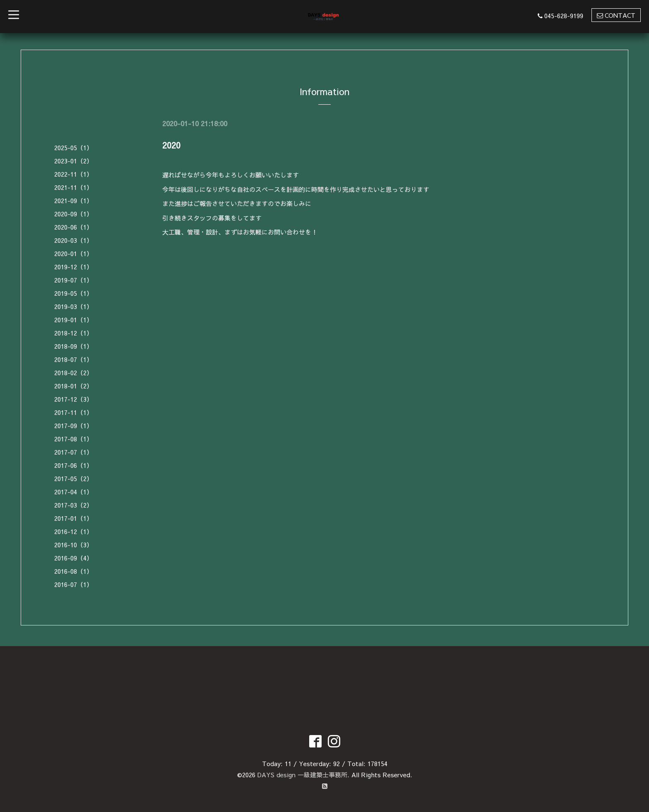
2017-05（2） (73, 478)
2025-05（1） (73, 147)
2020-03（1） (73, 240)
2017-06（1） (73, 465)
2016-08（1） (73, 571)
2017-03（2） (73, 505)
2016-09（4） (73, 558)
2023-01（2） (73, 161)
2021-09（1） (73, 200)
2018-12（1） (73, 333)
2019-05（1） (73, 293)
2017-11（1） (73, 412)
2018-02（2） (73, 372)
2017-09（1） (73, 425)
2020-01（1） (73, 253)
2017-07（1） (73, 452)
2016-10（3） (73, 545)
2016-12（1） (73, 531)
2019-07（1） (73, 280)
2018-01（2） (73, 386)
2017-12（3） (73, 399)
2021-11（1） (73, 187)
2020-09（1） (73, 214)
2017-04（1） (73, 492)
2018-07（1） (73, 359)
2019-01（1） (73, 320)
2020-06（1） (73, 227)
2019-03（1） (73, 306)
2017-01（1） (73, 518)
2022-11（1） (73, 174)
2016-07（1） (73, 584)
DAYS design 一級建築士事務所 (302, 775)
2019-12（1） (73, 267)
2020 (171, 145)
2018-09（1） (73, 346)
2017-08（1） (73, 439)
